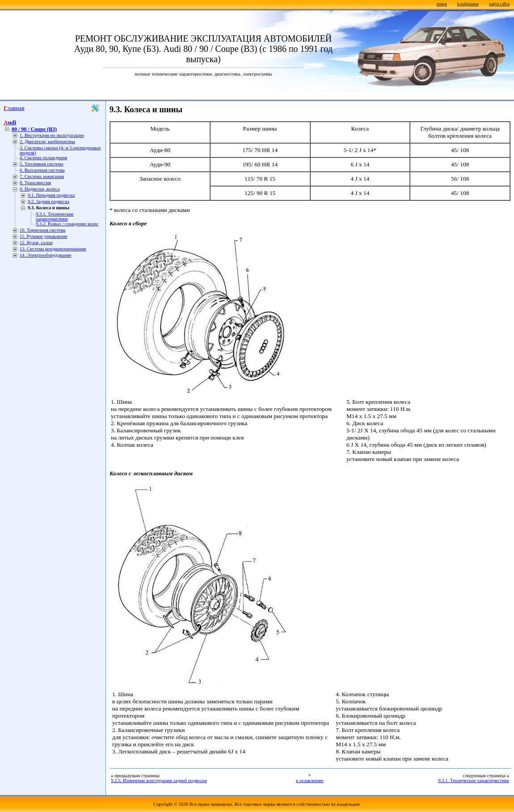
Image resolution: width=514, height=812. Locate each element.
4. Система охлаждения (43, 158)
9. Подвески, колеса (40, 189)
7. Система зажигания (42, 176)
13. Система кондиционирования (53, 249)
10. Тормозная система (42, 230)
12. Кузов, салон (36, 243)
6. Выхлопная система (42, 170)
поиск (442, 4)
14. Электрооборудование (46, 255)
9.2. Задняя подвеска (48, 201)
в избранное (468, 4)
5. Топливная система (41, 164)
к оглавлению (310, 780)
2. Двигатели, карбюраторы (47, 142)
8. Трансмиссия (35, 183)
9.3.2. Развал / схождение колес (67, 224)
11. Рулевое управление (43, 236)
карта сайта (499, 4)
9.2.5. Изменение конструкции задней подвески (159, 780)
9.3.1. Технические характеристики (55, 216)
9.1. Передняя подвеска (51, 195)
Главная (14, 108)
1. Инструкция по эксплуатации (52, 135)
